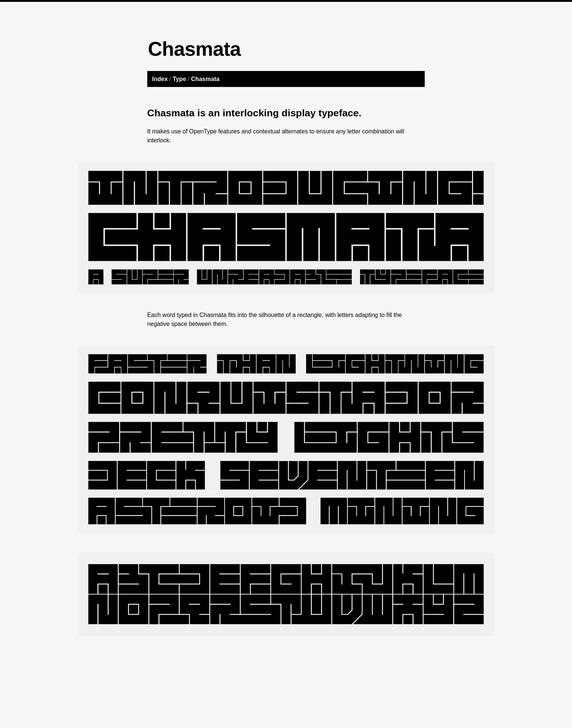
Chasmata (205, 79)
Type (179, 79)
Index (160, 79)
